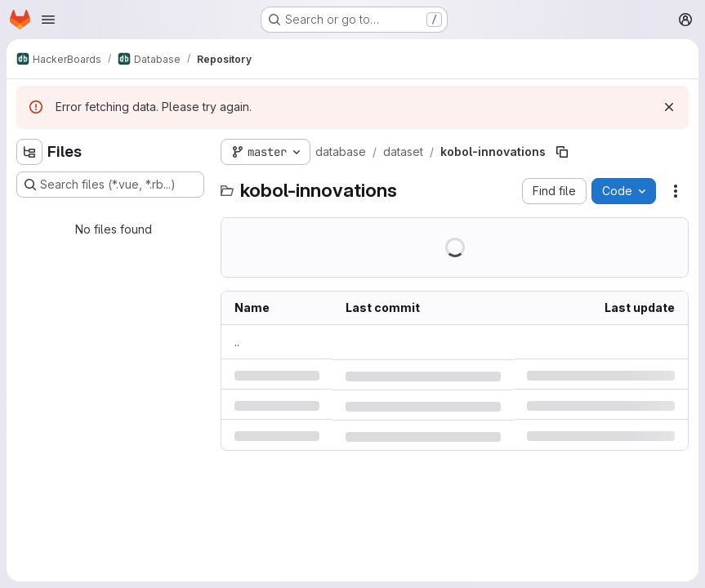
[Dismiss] (669, 107)
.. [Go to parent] (237, 342)
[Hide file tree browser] (29, 152)
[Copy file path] (562, 152)
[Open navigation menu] (48, 20)
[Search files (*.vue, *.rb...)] (110, 185)
